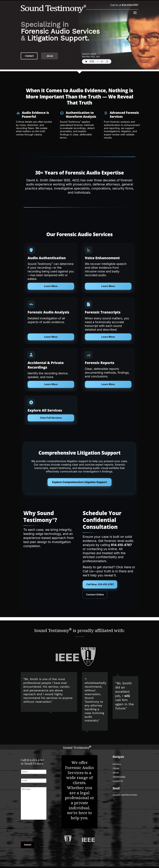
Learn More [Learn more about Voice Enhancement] (108, 286)
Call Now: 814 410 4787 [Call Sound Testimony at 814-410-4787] (100, 584)
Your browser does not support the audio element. (97, 61)
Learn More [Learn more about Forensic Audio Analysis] (51, 337)
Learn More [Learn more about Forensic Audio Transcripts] (108, 337)
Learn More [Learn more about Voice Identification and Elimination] (51, 384)
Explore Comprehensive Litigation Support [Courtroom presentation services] (80, 482)
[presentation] (34, 828)
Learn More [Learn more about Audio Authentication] (51, 286)
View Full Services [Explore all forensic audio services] (51, 418)
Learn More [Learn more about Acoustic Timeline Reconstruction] (108, 384)
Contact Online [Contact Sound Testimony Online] (95, 595)
